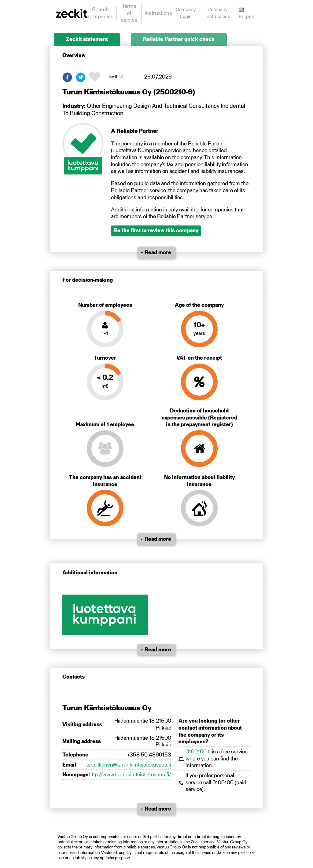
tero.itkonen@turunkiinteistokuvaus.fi (129, 765)
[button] (67, 77)
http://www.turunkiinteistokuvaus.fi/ (130, 775)
